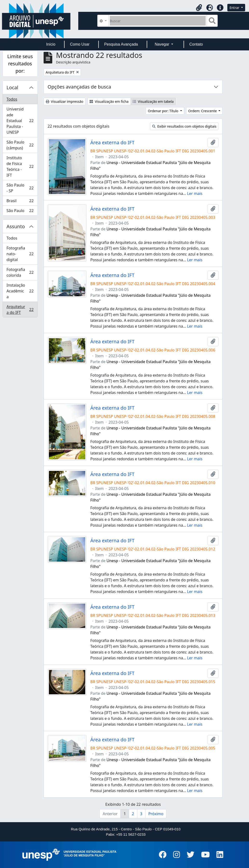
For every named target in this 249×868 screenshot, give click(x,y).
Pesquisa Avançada (121, 44)
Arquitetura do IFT (20, 310)
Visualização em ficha (109, 101)
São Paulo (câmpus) (20, 145)
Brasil (20, 202)
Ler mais (195, 193)
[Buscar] (158, 21)
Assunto (16, 226)
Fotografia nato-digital (20, 254)
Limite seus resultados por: (20, 64)
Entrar (235, 8)
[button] (199, 8)
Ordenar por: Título (164, 111)
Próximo (156, 814)
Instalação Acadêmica (20, 291)
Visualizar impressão (65, 101)
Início (51, 44)
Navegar (162, 44)
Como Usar (80, 44)
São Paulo (20, 212)
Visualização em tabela (153, 101)
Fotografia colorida (20, 272)
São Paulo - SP (20, 188)
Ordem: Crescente (203, 111)
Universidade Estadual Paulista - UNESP (20, 121)
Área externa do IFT (112, 143)
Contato (196, 44)
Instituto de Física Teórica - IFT (20, 166)
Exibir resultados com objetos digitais (184, 126)
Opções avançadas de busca (79, 87)
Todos (12, 99)
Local (12, 87)
